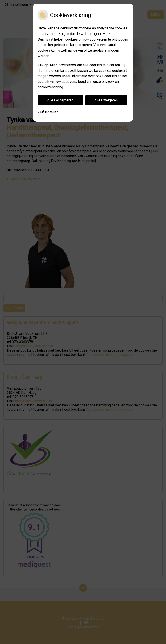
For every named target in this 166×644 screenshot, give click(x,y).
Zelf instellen (48, 112)
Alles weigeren (106, 100)
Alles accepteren (60, 100)
